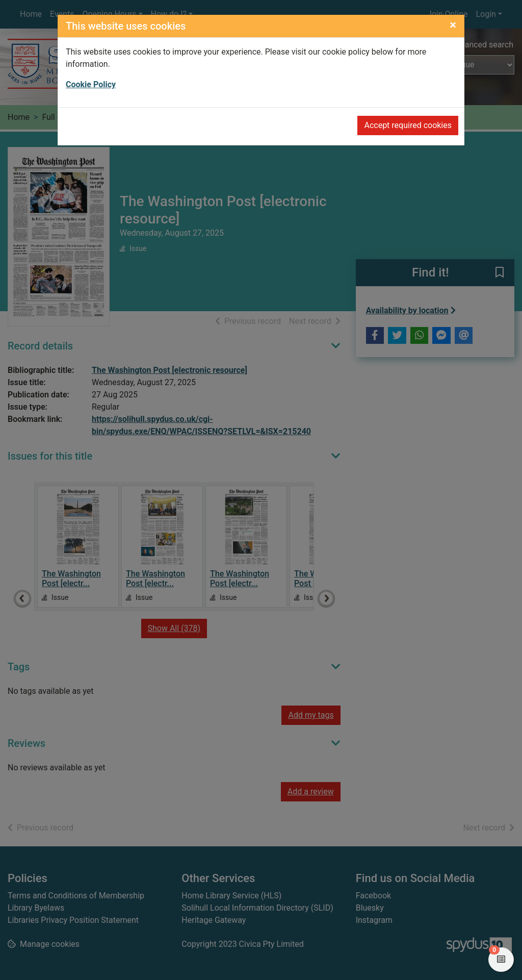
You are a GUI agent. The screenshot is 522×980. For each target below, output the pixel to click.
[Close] (453, 25)
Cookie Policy (91, 84)
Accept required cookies (408, 125)
